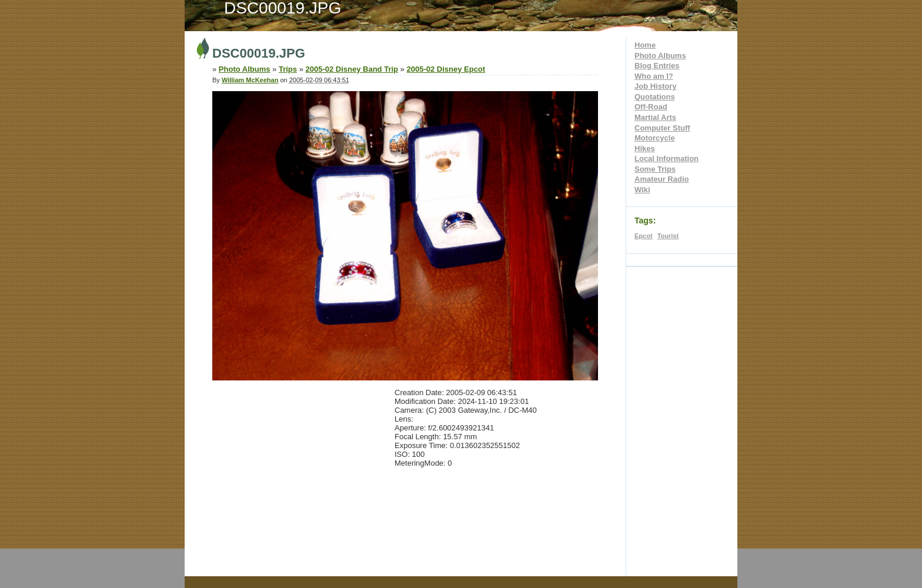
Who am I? (654, 76)
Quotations (655, 97)
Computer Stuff (662, 128)
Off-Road (651, 107)
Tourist (668, 236)
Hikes (645, 148)
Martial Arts (655, 117)
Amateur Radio (662, 179)
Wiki (642, 190)
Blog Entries (657, 66)
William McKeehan (250, 80)
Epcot (644, 236)
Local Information (667, 158)
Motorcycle (655, 138)
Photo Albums (660, 56)
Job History (656, 86)
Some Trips (655, 169)
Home (645, 45)
